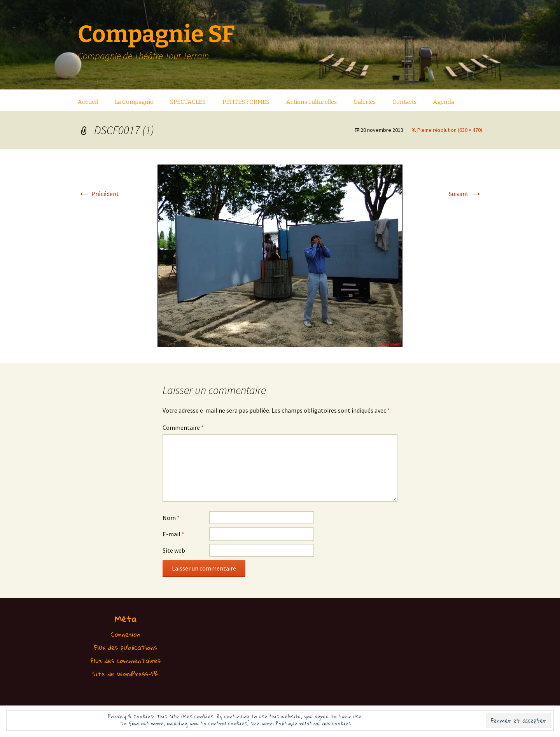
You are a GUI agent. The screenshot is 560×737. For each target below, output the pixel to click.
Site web (174, 550)
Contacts (404, 102)
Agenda (444, 102)
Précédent (98, 194)
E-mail (173, 534)
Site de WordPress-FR (125, 674)
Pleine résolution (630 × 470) (450, 130)
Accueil (88, 102)
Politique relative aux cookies (313, 723)
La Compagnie (134, 102)
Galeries (365, 102)
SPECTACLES (188, 102)
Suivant (465, 194)
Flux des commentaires (126, 661)
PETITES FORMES (246, 102)
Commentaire (183, 427)
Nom (171, 518)
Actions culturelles (311, 102)
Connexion (125, 634)
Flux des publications (126, 647)
